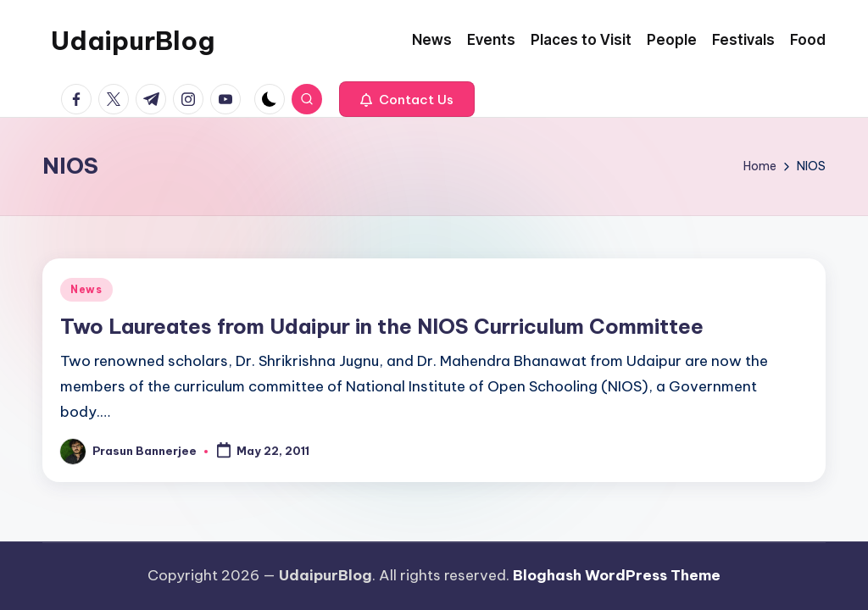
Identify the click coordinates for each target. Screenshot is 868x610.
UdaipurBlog (133, 41)
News (86, 289)
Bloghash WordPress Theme (617, 575)
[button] (407, 99)
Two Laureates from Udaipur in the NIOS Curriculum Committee (382, 326)
